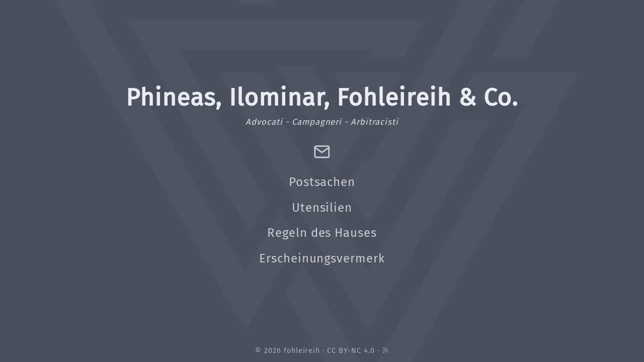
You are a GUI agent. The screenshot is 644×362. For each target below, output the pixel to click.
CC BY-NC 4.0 (351, 351)
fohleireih (302, 351)
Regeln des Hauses (322, 233)
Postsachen (322, 182)
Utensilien (322, 208)
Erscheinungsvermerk (322, 258)
